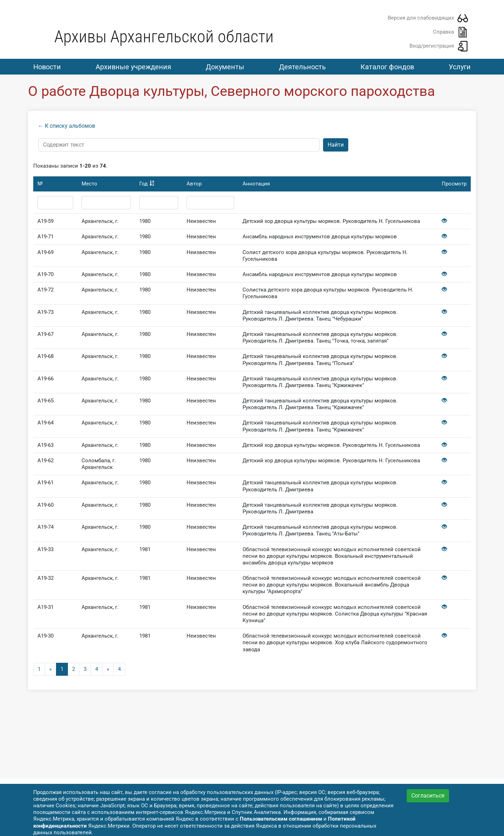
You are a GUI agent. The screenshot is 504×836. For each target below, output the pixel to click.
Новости (47, 67)
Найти (336, 146)
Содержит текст (64, 146)
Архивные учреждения (133, 67)
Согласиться (428, 796)
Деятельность (302, 67)
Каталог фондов (387, 67)
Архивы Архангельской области (164, 37)
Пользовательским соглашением (281, 819)
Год (143, 185)
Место (89, 185)
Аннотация (256, 185)
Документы (225, 67)
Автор (194, 185)
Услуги (460, 67)
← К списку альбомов (66, 128)
